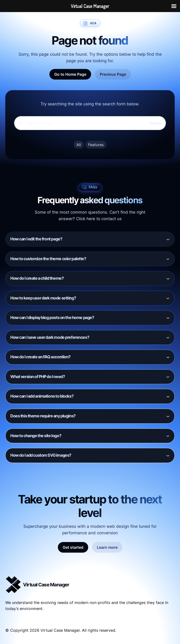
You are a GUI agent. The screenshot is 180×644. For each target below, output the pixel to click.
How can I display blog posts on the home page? (52, 318)
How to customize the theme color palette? (48, 259)
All (79, 145)
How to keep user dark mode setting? (43, 298)
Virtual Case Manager (46, 585)
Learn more (107, 547)
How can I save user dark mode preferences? (50, 337)
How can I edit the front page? (36, 239)
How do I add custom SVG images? (41, 455)
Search (156, 123)
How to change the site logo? (36, 436)
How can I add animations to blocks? (42, 396)
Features (96, 145)
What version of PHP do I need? (38, 377)
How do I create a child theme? (37, 278)
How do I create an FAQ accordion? (40, 357)
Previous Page (113, 74)
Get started (73, 547)
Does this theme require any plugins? (43, 416)
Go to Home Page (70, 74)
